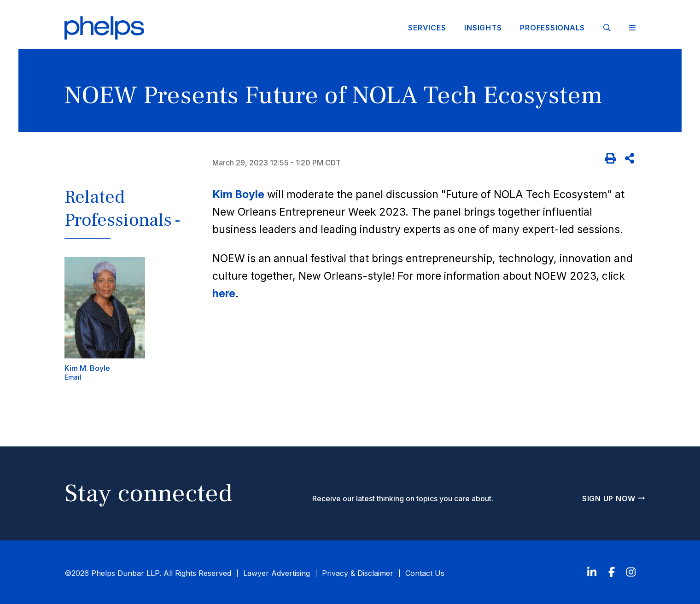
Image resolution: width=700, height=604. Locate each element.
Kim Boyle (238, 194)
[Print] (610, 158)
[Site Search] (607, 28)
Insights (483, 28)
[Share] (630, 158)
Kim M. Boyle (87, 368)
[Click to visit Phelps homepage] (105, 28)
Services (427, 28)
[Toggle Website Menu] (632, 28)
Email (73, 377)
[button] (128, 216)
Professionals (552, 28)
